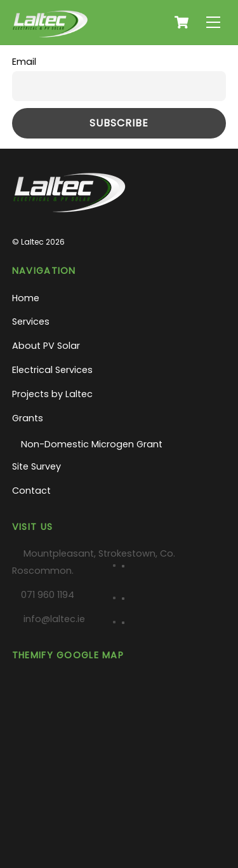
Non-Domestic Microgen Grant (92, 444)
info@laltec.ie (54, 619)
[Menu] (213, 23)
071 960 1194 (48, 595)
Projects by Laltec (52, 394)
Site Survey (36, 466)
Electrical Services (52, 370)
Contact (31, 491)
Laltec (32, 242)
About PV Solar (46, 346)
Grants (28, 418)
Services (31, 322)
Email (24, 62)
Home (26, 298)
